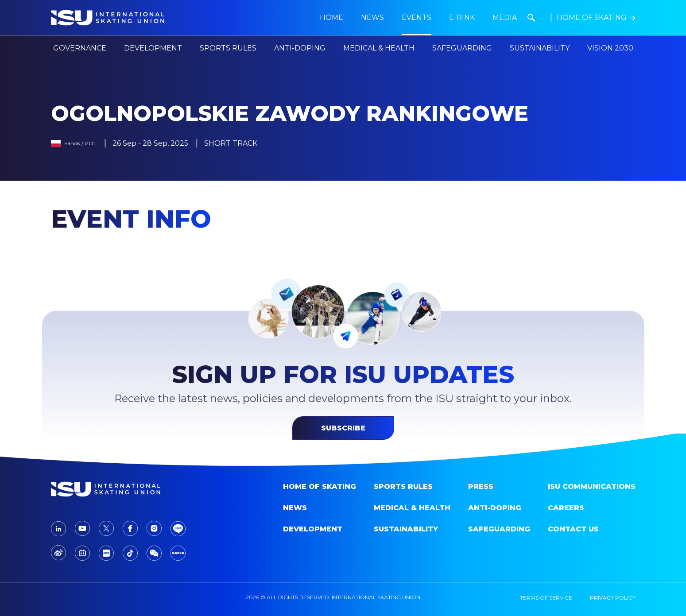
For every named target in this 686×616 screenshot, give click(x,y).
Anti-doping (495, 508)
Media (505, 17)
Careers (566, 508)
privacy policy (613, 598)
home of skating (320, 486)
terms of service (546, 598)
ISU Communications (592, 486)
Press (481, 486)
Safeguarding (462, 48)
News (295, 508)
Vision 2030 (610, 48)
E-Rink (462, 17)
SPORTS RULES (403, 486)
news (372, 17)
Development (313, 529)
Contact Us (573, 529)
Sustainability (540, 48)
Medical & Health (412, 508)
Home (331, 17)
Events (417, 17)
